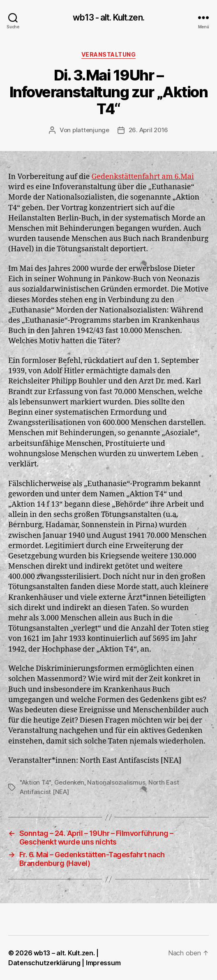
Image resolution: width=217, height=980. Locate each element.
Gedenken (69, 782)
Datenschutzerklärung (44, 963)
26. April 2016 (148, 130)
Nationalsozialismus (116, 782)
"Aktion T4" (35, 782)
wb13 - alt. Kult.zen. (108, 17)
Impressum (103, 963)
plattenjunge (91, 130)
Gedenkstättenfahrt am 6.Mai (142, 177)
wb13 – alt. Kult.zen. (64, 953)
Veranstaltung (109, 54)
